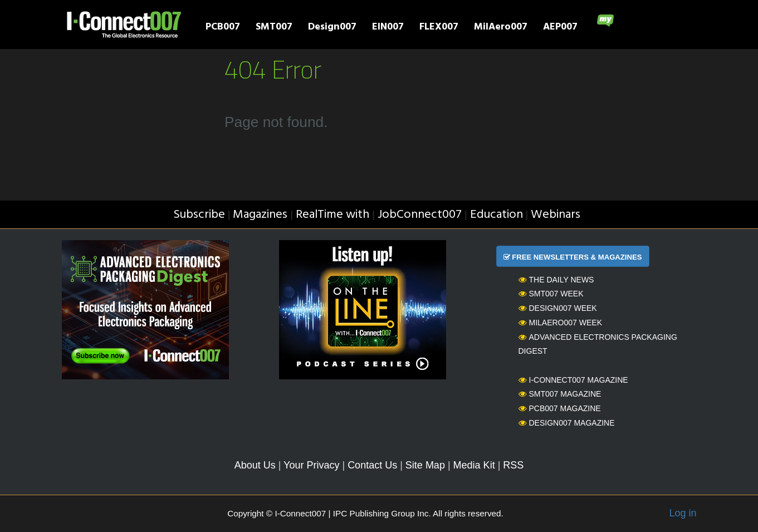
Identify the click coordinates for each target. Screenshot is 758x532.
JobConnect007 (420, 215)
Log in (683, 513)
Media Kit (474, 465)
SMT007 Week (551, 294)
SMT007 (274, 28)
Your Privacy (311, 465)
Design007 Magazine (567, 423)
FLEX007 (439, 28)
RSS (513, 465)
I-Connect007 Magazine (573, 380)
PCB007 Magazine (560, 408)
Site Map (425, 465)
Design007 (332, 28)
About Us (255, 465)
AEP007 (560, 28)
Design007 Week (558, 308)
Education (497, 215)
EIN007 (388, 28)
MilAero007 (501, 28)
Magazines (260, 215)
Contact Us (372, 465)
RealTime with (332, 215)
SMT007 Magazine (560, 394)
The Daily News (556, 280)
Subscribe (199, 215)
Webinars (556, 215)
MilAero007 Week (561, 323)
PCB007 (223, 28)
